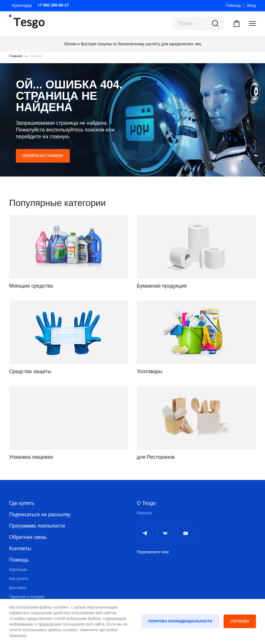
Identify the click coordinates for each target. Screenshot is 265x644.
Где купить (22, 503)
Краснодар (22, 5)
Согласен (240, 621)
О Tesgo (146, 503)
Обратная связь (28, 537)
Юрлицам (18, 569)
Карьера (144, 513)
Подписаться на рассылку (40, 515)
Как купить (19, 579)
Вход (251, 5)
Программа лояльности (37, 526)
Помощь (234, 5)
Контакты (20, 549)
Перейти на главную (43, 156)
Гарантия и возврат (27, 597)
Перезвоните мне (153, 552)
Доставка (18, 588)
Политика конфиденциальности (180, 621)
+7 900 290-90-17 (53, 5)
